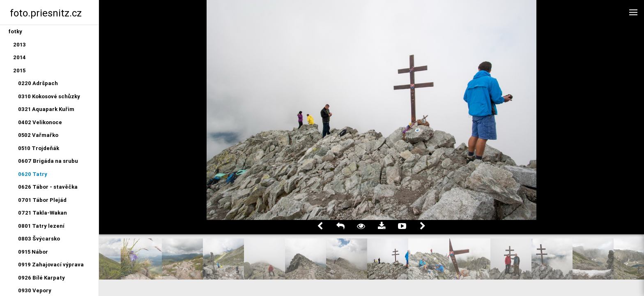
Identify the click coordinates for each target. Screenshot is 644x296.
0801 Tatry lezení (41, 226)
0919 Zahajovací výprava (51, 265)
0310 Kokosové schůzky (49, 96)
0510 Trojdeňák (39, 148)
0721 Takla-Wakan (43, 213)
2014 (20, 57)
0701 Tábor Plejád (42, 200)
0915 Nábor (33, 252)
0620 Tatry (33, 174)
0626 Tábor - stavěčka (48, 187)
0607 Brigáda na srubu (48, 161)
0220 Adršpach (38, 83)
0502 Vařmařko (38, 135)
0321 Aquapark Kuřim (46, 109)
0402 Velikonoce (40, 122)
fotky (15, 31)
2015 (19, 71)
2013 (20, 45)
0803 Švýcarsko (39, 239)
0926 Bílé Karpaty (41, 278)
